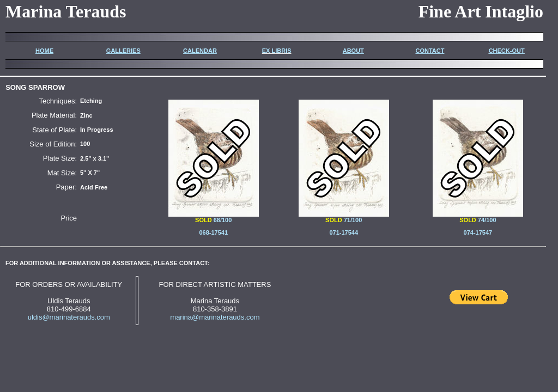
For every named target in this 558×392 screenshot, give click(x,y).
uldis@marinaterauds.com (69, 317)
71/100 (353, 220)
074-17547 (478, 232)
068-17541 (213, 232)
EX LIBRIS (277, 51)
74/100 (478, 217)
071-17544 (344, 232)
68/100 (214, 217)
